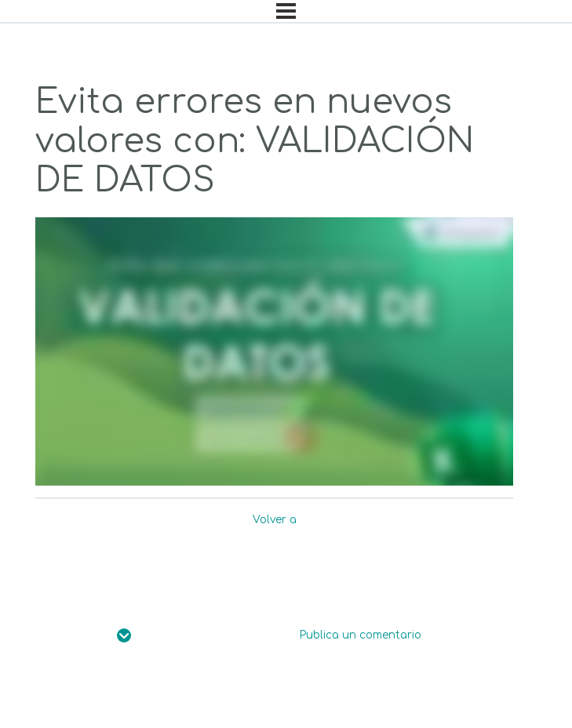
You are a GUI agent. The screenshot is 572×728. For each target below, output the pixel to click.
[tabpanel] (274, 352)
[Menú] (286, 11)
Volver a (275, 520)
